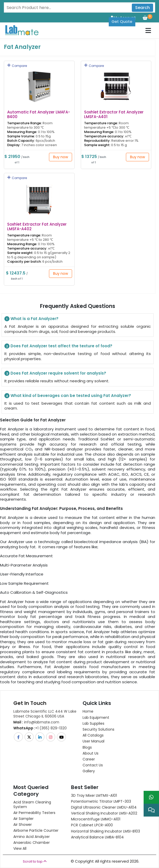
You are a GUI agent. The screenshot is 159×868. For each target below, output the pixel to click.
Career (89, 759)
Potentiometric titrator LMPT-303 (101, 801)
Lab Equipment (96, 718)
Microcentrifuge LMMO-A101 (96, 819)
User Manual (93, 741)
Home (88, 711)
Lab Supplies (93, 723)
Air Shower (23, 825)
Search (142, 8)
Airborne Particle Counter (36, 830)
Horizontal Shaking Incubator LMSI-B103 (106, 831)
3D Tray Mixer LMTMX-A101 (94, 795)
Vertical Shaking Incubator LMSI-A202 (104, 813)
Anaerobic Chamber (32, 843)
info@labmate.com (36, 722)
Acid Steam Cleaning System (32, 804)
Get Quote (122, 21)
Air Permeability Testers (34, 813)
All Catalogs (93, 735)
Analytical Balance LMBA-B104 (97, 837)
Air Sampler (23, 819)
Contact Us (93, 765)
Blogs (87, 747)
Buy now (61, 157)
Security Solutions (98, 729)
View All (20, 848)
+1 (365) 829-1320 (40, 728)
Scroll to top (35, 861)
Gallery (89, 771)
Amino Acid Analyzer (32, 837)
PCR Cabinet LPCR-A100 (92, 825)
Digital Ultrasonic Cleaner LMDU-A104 (104, 807)
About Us (91, 753)
